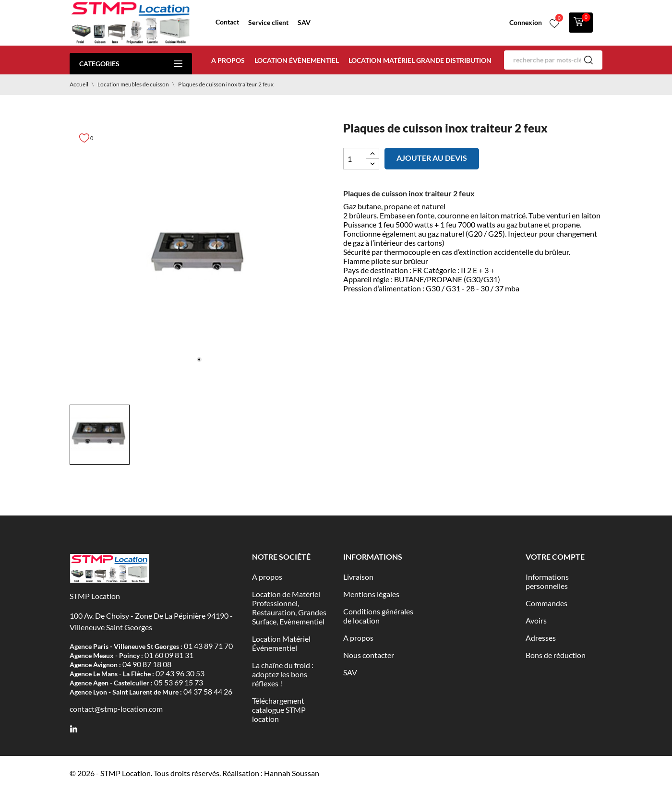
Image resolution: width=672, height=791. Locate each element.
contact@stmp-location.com (116, 709)
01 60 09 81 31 (169, 655)
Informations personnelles (547, 581)
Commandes (546, 603)
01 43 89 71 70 (208, 646)
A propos (228, 60)
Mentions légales (371, 594)
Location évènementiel (297, 60)
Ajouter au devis (432, 158)
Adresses (541, 638)
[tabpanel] (199, 253)
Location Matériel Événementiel (281, 643)
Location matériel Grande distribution (420, 60)
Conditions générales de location (378, 616)
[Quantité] (355, 159)
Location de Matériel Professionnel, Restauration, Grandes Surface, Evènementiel (289, 608)
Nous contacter (369, 655)
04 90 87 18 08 (147, 664)
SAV (304, 22)
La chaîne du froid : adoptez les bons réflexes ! (283, 674)
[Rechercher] (553, 60)
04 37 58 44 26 (208, 691)
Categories (131, 64)
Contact (227, 22)
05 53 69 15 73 (179, 682)
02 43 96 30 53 (180, 673)
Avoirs (536, 620)
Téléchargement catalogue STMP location (279, 710)
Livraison (358, 577)
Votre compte (555, 557)
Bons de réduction (556, 655)
